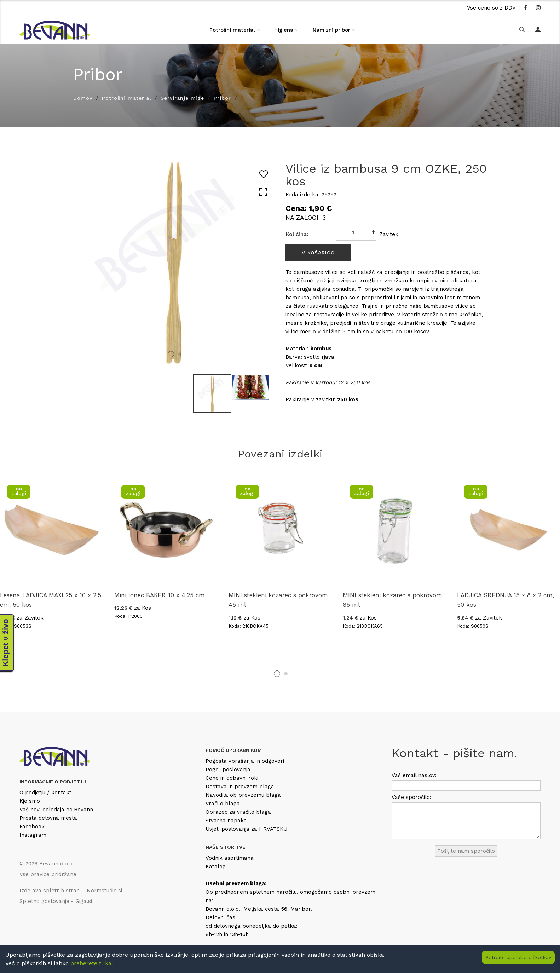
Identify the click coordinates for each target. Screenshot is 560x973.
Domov (83, 98)
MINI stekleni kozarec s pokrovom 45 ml (278, 600)
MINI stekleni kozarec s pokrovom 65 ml (392, 600)
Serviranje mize (182, 98)
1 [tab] (171, 354)
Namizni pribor (331, 30)
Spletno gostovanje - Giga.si (56, 901)
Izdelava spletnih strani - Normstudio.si (71, 891)
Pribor (222, 98)
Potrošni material (232, 30)
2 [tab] (180, 354)
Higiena (284, 30)
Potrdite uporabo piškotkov (518, 957)
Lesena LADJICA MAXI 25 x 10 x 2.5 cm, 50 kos (51, 600)
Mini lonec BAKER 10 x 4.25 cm (160, 595)
